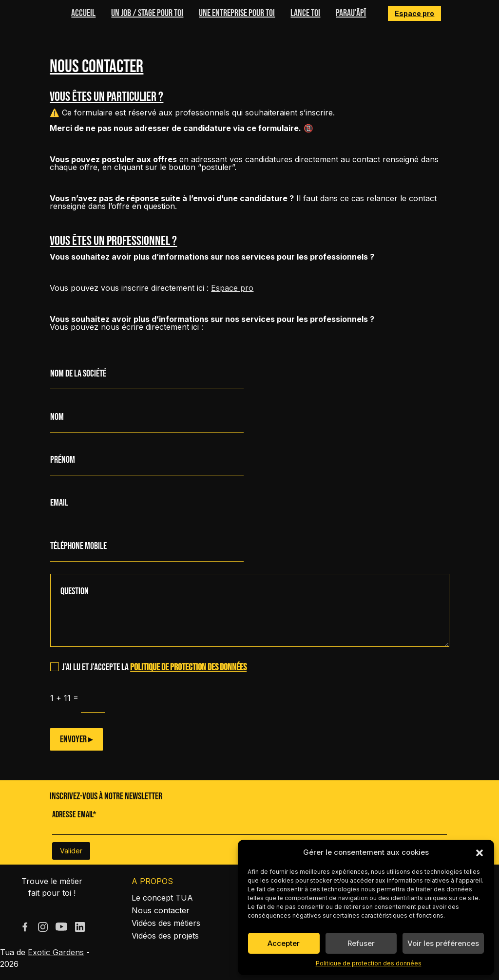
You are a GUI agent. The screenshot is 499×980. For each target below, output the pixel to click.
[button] (480, 852)
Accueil (83, 13)
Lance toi (305, 13)
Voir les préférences (443, 943)
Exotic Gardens (56, 952)
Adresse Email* (74, 815)
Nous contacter (161, 910)
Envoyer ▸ (77, 739)
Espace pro (414, 13)
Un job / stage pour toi (147, 13)
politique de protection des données (188, 667)
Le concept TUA (162, 898)
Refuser (361, 943)
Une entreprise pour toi (237, 13)
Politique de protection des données (369, 963)
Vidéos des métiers (166, 923)
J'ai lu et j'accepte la (148, 667)
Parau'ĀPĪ (351, 13)
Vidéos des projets (165, 936)
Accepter (284, 943)
